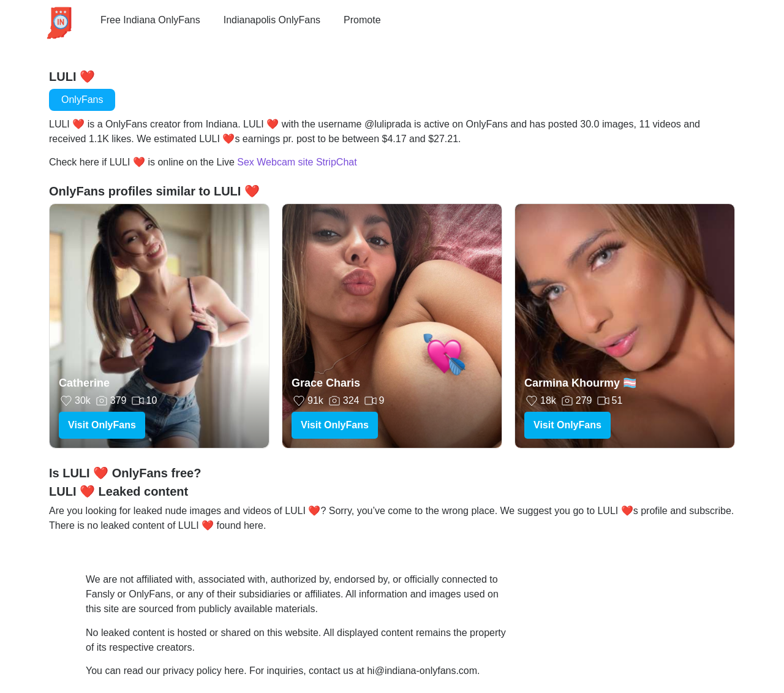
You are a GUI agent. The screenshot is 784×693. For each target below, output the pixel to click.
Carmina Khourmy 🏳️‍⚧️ (580, 383)
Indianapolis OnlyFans (272, 20)
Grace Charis (326, 383)
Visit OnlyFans (102, 425)
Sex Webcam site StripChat (297, 162)
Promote (362, 20)
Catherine (84, 383)
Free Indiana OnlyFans (150, 20)
